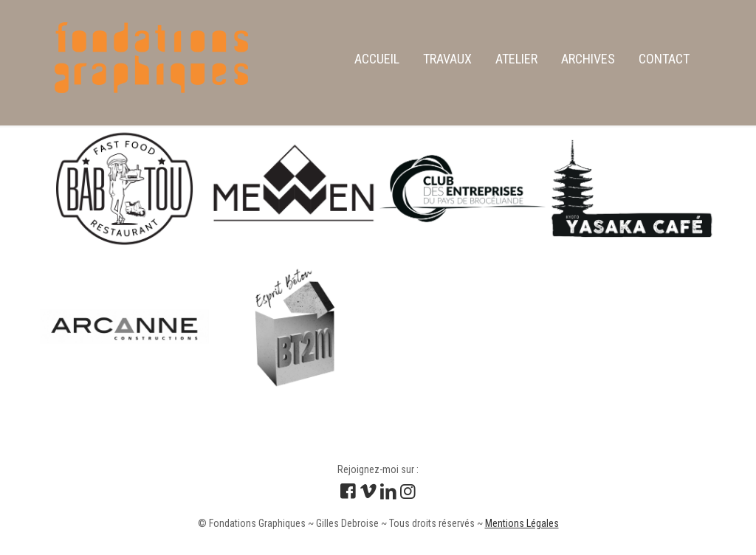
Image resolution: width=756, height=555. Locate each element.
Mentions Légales (522, 523)
